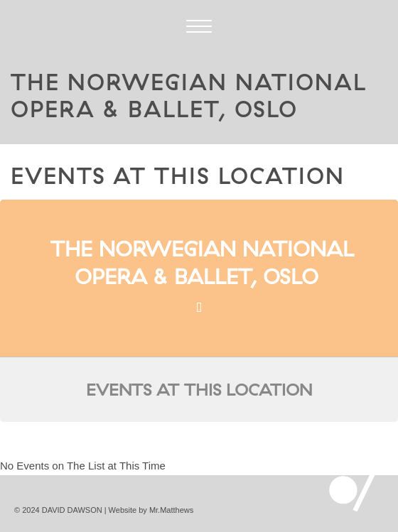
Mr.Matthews (171, 510)
